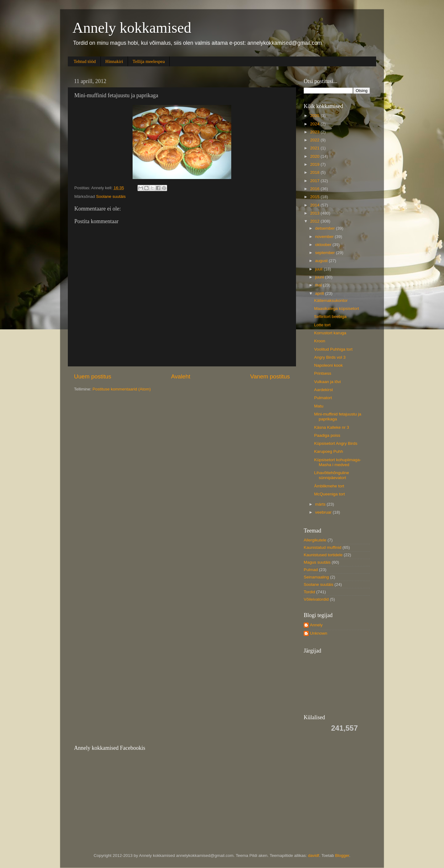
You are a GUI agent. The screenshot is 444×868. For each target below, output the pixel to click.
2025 (315, 116)
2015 (315, 197)
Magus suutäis (317, 562)
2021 (315, 148)
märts (321, 504)
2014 (315, 205)
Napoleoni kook (329, 365)
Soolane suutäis (111, 196)
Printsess (323, 373)
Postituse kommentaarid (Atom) (122, 389)
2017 (315, 181)
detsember (326, 228)
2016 (315, 189)
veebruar (324, 512)
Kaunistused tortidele (323, 555)
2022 (315, 140)
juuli (319, 269)
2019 (315, 164)
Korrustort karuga (330, 333)
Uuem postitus (93, 376)
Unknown (319, 633)
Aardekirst (324, 390)
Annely (316, 625)
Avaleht (181, 376)
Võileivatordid (316, 599)
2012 (315, 221)
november (325, 237)
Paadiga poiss (327, 435)
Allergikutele (315, 540)
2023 (315, 132)
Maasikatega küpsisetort (337, 309)
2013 (315, 213)
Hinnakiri (114, 61)
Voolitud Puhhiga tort (333, 349)
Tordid (309, 592)
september (326, 253)
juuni (320, 277)
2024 (315, 124)
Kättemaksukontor (331, 300)
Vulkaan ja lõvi (328, 382)
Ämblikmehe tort (329, 486)
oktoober (324, 245)
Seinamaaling (316, 577)
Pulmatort (323, 398)
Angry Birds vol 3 (330, 357)
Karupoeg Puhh (329, 451)
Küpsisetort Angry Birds (336, 443)
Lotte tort (322, 325)
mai (319, 285)
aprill (320, 293)
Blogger (342, 855)
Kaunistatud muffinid (323, 547)
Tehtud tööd (85, 61)
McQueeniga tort (330, 494)
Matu (319, 406)
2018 (315, 172)
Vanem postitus (270, 376)
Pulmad (311, 570)
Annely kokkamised (132, 28)
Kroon (320, 341)
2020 (315, 156)
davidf (314, 855)
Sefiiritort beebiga (330, 317)
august (322, 261)
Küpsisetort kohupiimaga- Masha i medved (338, 462)
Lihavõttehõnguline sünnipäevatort (332, 475)
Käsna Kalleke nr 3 (332, 427)
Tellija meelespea (149, 61)
